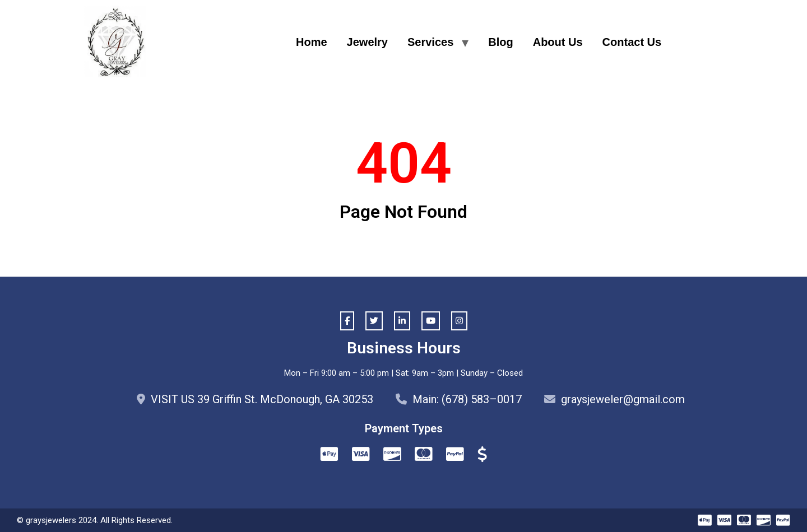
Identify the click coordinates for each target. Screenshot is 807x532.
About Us (558, 42)
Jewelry (367, 42)
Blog (500, 42)
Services (430, 42)
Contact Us (632, 42)
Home (312, 42)
